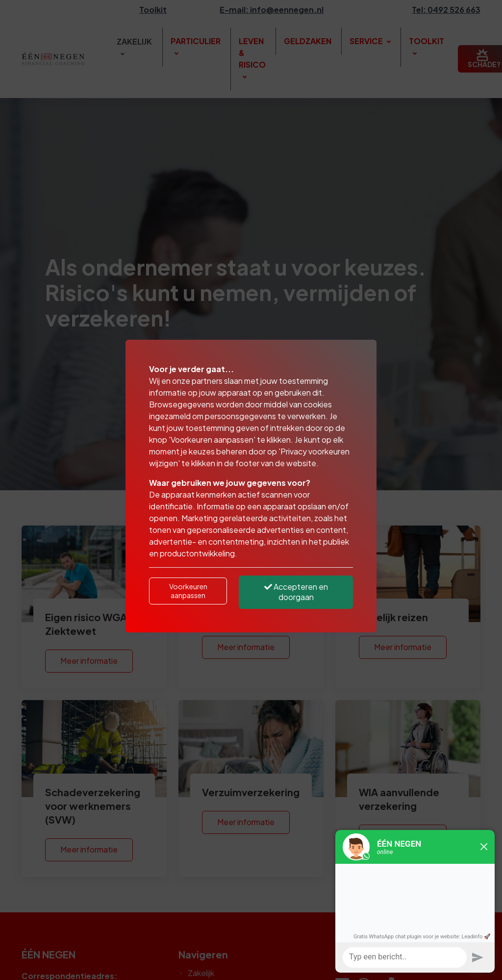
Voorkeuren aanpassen (188, 591)
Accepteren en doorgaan (296, 592)
